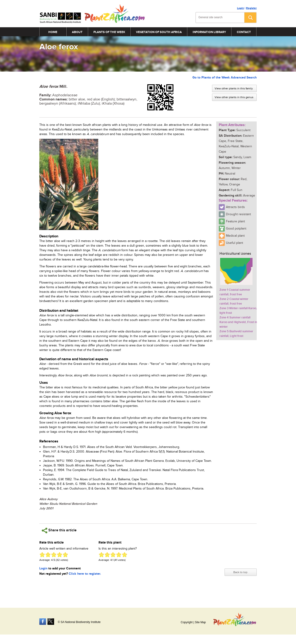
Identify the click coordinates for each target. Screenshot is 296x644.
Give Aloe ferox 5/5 (65, 555)
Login (240, 8)
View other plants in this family (234, 88)
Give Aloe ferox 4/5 (60, 555)
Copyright (187, 622)
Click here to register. (85, 574)
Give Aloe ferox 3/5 (54, 555)
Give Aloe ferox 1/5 (42, 555)
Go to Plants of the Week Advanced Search (225, 77)
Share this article (59, 531)
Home (53, 32)
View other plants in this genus (234, 97)
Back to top (240, 572)
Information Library (209, 32)
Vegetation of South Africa (159, 32)
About (77, 32)
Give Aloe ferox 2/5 (48, 555)
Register (251, 8)
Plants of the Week (109, 32)
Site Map (200, 622)
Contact (244, 32)
